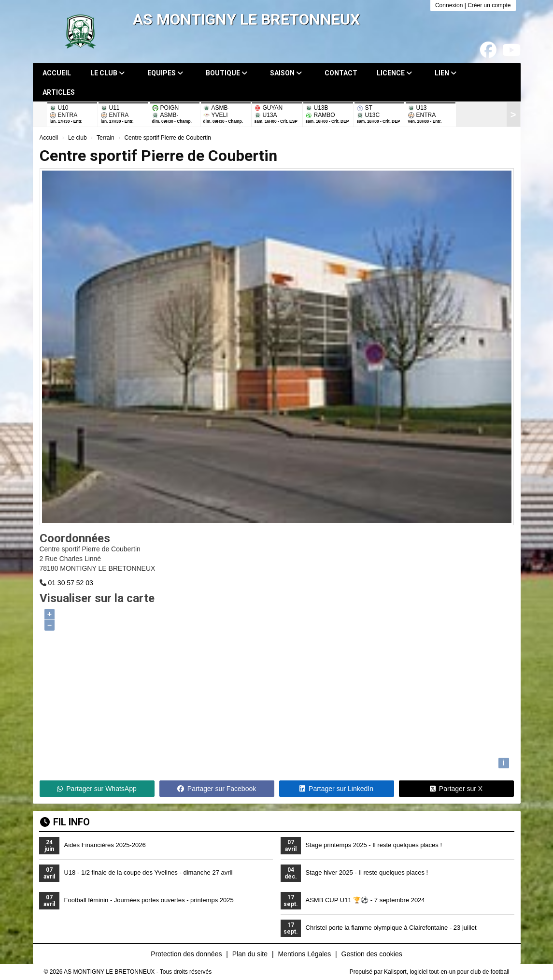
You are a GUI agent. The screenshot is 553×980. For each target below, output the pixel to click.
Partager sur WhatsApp (97, 789)
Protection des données (186, 954)
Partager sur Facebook (217, 789)
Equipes (165, 73)
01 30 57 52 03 (70, 583)
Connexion (449, 5)
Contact (341, 73)
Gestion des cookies (372, 954)
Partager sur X (456, 789)
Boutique (227, 73)
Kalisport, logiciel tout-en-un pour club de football (447, 972)
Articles (59, 92)
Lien (446, 73)
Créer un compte (489, 5)
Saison (286, 73)
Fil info (65, 822)
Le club (107, 73)
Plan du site (250, 954)
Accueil (57, 73)
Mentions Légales (304, 954)
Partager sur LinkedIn (336, 789)
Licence (394, 73)
